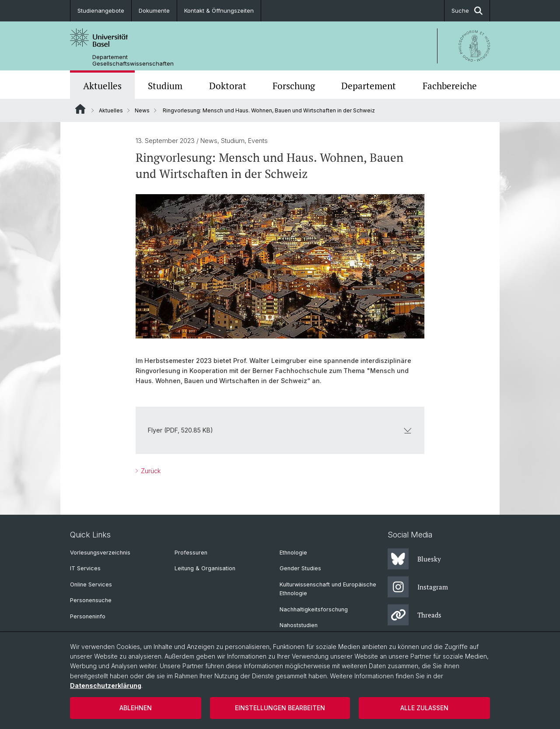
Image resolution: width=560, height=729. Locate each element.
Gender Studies (300, 568)
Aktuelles (102, 86)
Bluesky (414, 559)
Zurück (150, 471)
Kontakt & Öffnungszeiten (219, 10)
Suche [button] (467, 11)
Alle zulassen (424, 708)
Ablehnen (136, 708)
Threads (415, 615)
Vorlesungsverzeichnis (100, 553)
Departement (369, 86)
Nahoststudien (299, 625)
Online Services (91, 584)
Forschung (294, 86)
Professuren (191, 553)
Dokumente (154, 10)
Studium (165, 86)
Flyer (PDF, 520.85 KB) (280, 430)
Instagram (418, 587)
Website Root (80, 109)
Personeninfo (88, 616)
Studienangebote (101, 10)
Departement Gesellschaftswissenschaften (133, 60)
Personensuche (91, 600)
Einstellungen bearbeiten (280, 708)
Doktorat (228, 86)
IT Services (85, 568)
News (142, 110)
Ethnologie (293, 553)
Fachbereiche (450, 86)
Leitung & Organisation (205, 568)
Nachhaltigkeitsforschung (314, 609)
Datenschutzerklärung (106, 685)
